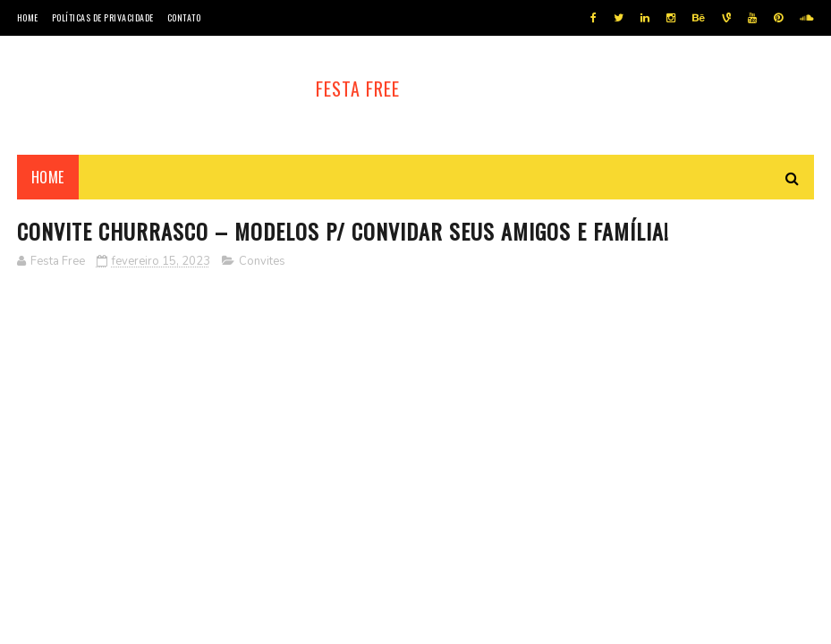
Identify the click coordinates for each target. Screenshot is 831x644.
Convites (262, 261)
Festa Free (358, 89)
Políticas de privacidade (103, 17)
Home (28, 17)
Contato (184, 17)
